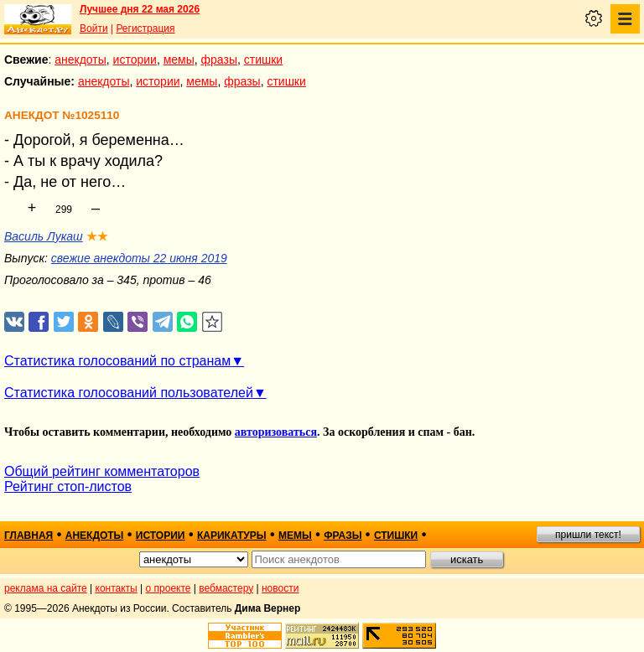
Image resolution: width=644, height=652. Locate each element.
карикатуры (232, 536)
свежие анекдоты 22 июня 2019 (139, 258)
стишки (263, 60)
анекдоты (80, 60)
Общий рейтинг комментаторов (102, 471)
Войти (94, 28)
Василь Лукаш (44, 236)
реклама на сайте (46, 588)
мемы (179, 60)
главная (29, 536)
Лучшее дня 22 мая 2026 (140, 9)
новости (280, 588)
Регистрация (145, 28)
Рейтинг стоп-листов (68, 486)
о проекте (169, 588)
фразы (219, 60)
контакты (117, 588)
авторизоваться (276, 432)
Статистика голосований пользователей (129, 393)
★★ (97, 236)
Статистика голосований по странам (117, 361)
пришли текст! (588, 535)
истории (135, 60)
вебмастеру (226, 588)
